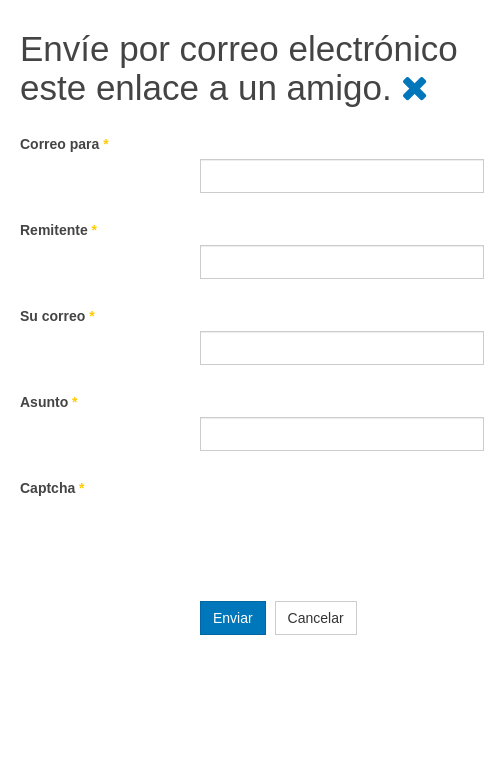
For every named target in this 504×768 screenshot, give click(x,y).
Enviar (233, 618)
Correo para (64, 144)
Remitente (58, 230)
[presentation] (352, 542)
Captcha (52, 488)
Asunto (49, 402)
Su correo (57, 316)
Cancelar (316, 618)
